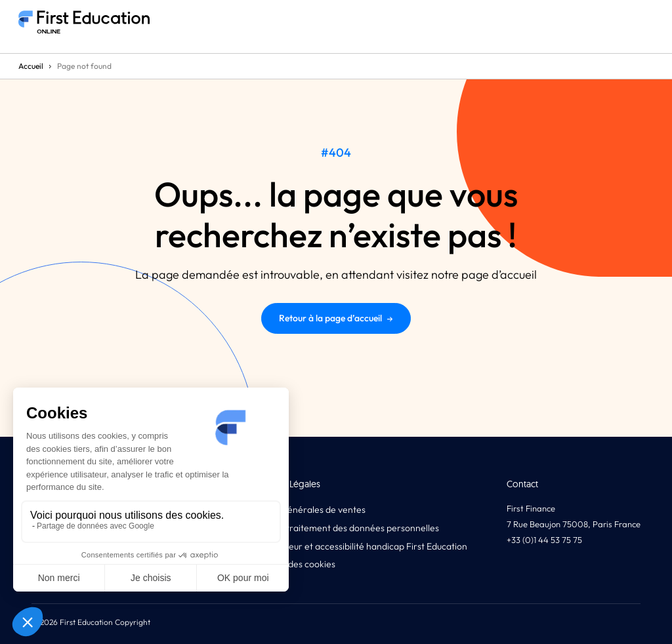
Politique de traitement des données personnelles (338, 528)
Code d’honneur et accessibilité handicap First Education (352, 546)
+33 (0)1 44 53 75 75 (544, 540)
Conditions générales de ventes (301, 510)
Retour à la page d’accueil (336, 318)
